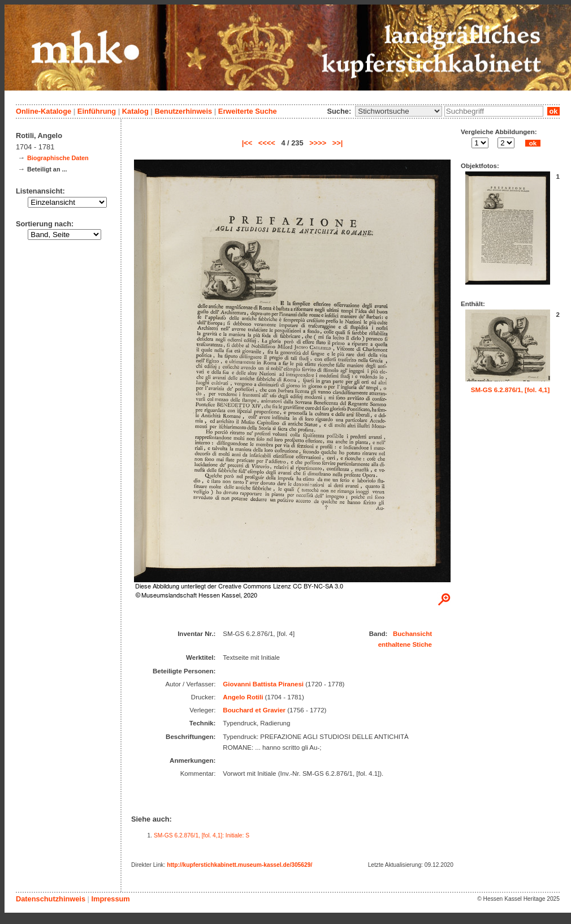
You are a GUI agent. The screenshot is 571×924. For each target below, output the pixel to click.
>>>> (318, 143)
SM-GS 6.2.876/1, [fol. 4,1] (511, 390)
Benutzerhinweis (183, 111)
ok (553, 111)
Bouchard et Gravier (254, 710)
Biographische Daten (58, 158)
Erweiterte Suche (248, 111)
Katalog (135, 111)
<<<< (267, 143)
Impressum (110, 899)
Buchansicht (412, 634)
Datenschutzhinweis (51, 899)
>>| (338, 143)
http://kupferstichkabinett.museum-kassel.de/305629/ (239, 865)
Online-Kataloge (44, 111)
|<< (247, 143)
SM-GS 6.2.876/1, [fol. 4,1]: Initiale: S (202, 835)
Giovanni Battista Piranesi (263, 684)
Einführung (97, 111)
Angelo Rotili (243, 697)
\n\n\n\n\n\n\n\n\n (399, 111)
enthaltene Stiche (405, 644)
